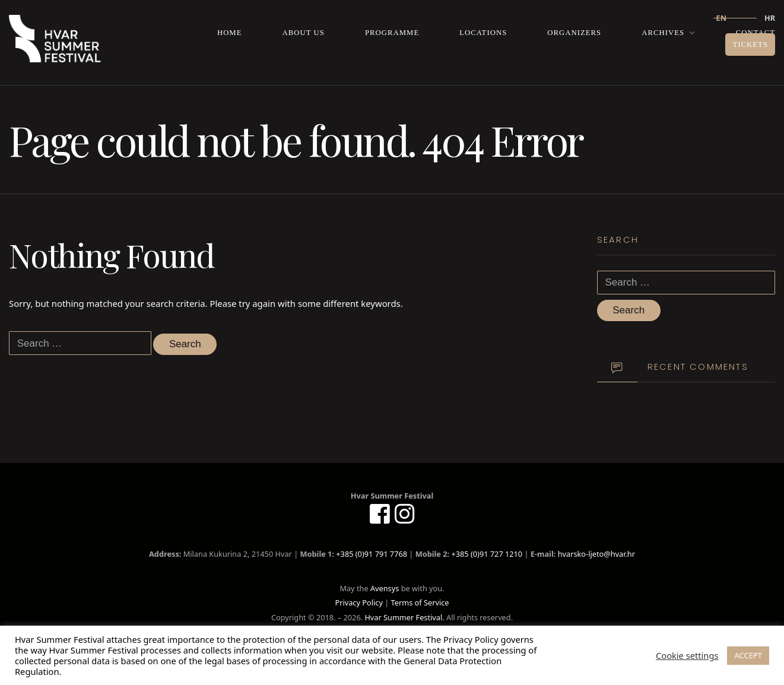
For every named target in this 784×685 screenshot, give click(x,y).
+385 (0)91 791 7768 (372, 554)
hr (770, 18)
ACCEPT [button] (748, 655)
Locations (483, 33)
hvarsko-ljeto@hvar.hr (596, 554)
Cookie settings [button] (687, 655)
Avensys (385, 588)
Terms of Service (420, 602)
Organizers (574, 33)
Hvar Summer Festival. (404, 617)
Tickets (750, 45)
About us (304, 33)
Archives (663, 33)
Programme (392, 33)
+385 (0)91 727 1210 (487, 554)
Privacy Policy (358, 602)
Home (230, 33)
